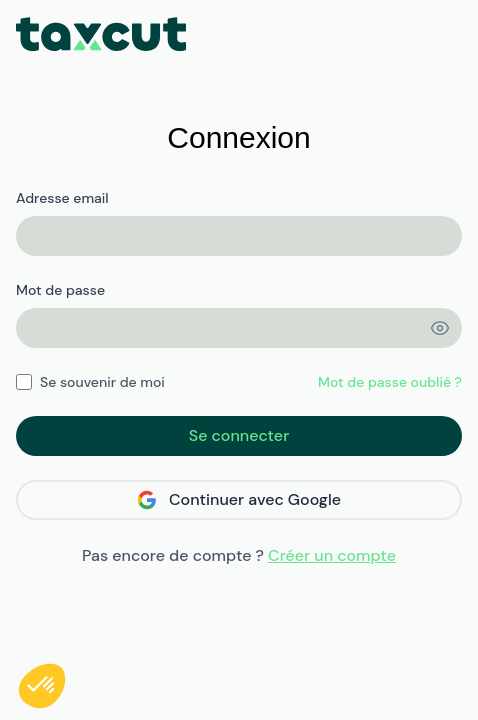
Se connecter (239, 435)
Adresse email (62, 198)
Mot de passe (60, 290)
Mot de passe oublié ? (390, 382)
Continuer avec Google (239, 499)
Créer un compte (332, 555)
